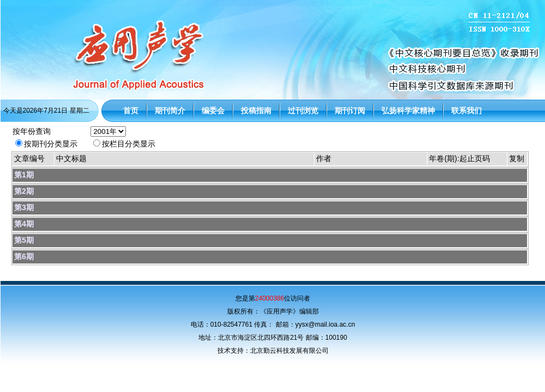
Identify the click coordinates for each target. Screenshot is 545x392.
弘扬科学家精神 (408, 111)
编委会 (213, 111)
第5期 (24, 240)
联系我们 (467, 111)
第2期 (24, 191)
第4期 (24, 224)
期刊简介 (170, 111)
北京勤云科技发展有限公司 (289, 351)
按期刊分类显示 (51, 144)
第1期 (24, 175)
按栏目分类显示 (129, 144)
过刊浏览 (303, 111)
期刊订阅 (350, 111)
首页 (131, 111)
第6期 (24, 256)
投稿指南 (256, 111)
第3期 (24, 207)
